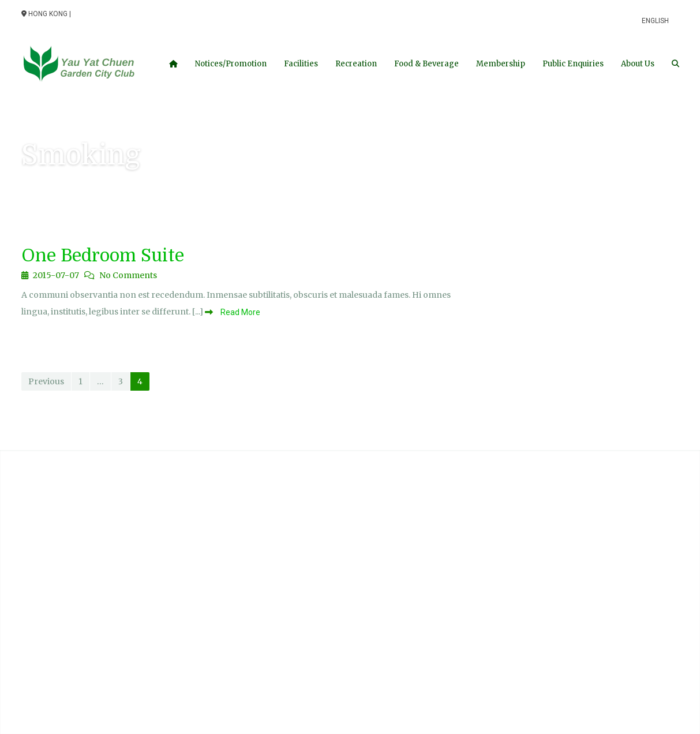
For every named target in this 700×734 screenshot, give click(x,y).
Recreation (356, 64)
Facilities (301, 64)
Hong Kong (44, 14)
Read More (239, 312)
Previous (46, 381)
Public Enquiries (573, 64)
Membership (501, 64)
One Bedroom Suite (103, 256)
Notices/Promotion (231, 64)
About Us (638, 64)
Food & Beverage (426, 64)
